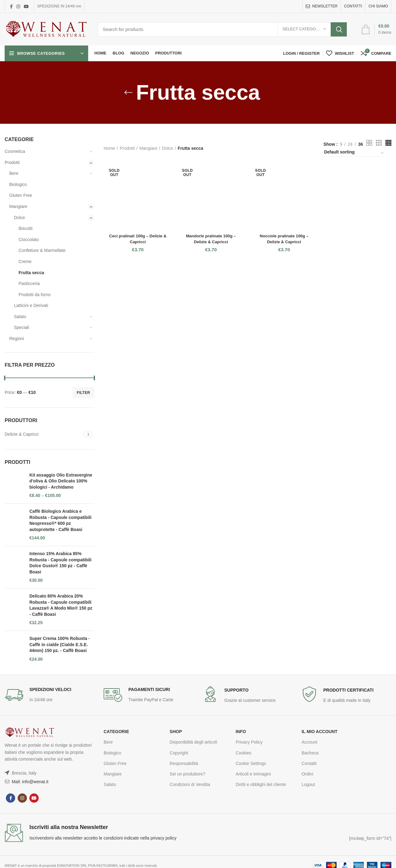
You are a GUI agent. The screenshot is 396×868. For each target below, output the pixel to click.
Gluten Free (21, 195)
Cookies (244, 753)
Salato (20, 317)
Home (109, 148)
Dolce (19, 218)
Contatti (309, 763)
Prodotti (12, 162)
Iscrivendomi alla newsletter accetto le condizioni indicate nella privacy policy (103, 838)
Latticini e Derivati (31, 305)
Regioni (17, 339)
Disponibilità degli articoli (193, 742)
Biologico (18, 184)
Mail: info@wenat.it (29, 782)
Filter (83, 393)
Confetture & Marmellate (42, 250)
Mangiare (18, 206)
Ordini (307, 774)
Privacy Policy (249, 742)
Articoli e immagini (253, 774)
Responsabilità (184, 763)
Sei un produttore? (187, 774)
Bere (14, 173)
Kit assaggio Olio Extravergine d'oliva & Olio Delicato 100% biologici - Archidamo (61, 481)
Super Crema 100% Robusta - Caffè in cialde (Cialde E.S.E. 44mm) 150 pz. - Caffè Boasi (60, 644)
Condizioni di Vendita (190, 784)
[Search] (222, 29)
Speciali (22, 327)
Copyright (179, 753)
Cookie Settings (251, 763)
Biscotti (26, 228)
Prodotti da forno (35, 295)
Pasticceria (29, 283)
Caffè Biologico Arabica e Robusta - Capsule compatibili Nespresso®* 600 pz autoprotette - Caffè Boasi (60, 520)
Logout (308, 784)
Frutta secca (31, 273)
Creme (25, 261)
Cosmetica (15, 151)
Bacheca (310, 753)
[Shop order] (354, 153)
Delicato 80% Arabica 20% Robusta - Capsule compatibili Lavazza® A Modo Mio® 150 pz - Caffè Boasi (61, 605)
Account (310, 742)
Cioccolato (29, 240)
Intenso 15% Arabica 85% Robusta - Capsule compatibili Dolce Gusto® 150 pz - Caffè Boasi (60, 563)
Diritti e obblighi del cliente (261, 784)
